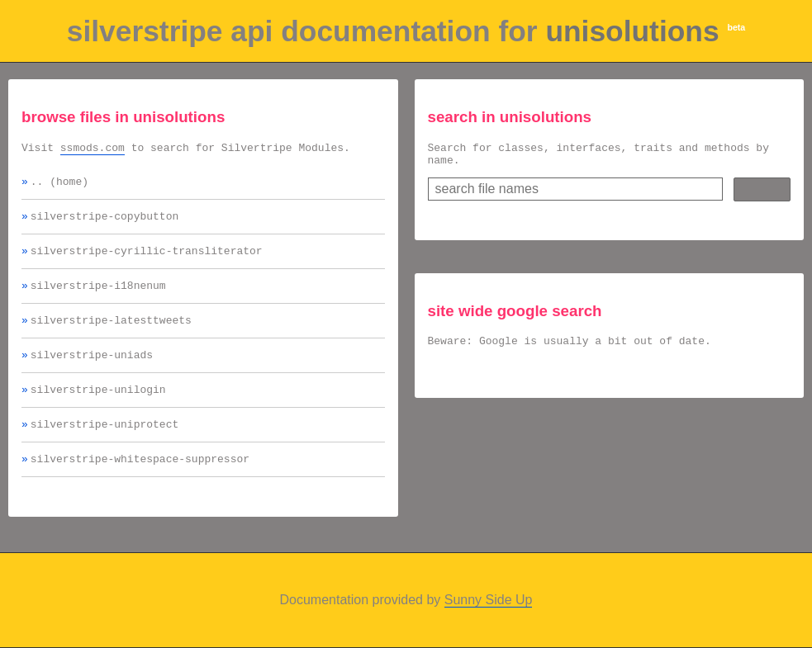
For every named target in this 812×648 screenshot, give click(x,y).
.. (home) (59, 186)
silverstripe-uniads (92, 371)
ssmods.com (93, 149)
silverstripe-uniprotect (104, 446)
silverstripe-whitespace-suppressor (140, 483)
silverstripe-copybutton (104, 223)
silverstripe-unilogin (98, 409)
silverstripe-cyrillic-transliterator (147, 260)
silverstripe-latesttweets (111, 334)
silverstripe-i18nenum (98, 297)
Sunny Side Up (489, 602)
